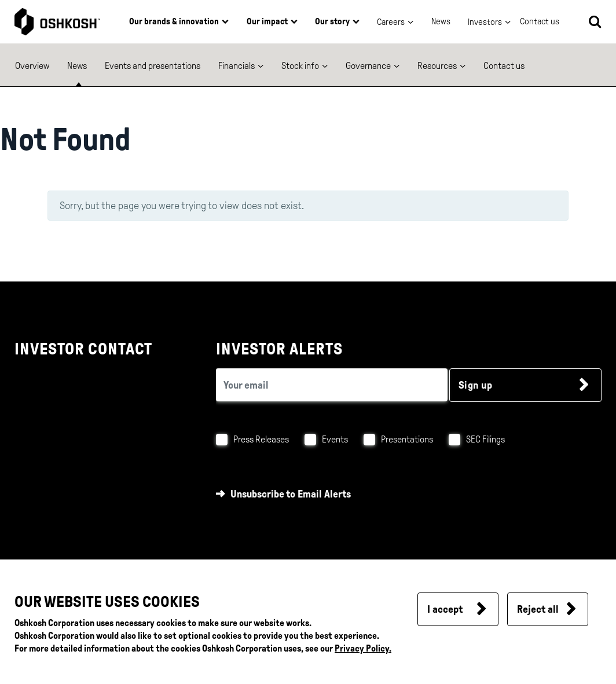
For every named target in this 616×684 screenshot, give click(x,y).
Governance (368, 66)
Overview (32, 66)
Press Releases (261, 439)
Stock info (300, 66)
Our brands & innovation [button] (174, 21)
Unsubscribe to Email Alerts (291, 494)
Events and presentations (153, 66)
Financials (236, 66)
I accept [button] (445, 609)
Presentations (407, 439)
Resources (437, 66)
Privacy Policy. (363, 648)
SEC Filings (485, 439)
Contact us (504, 66)
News (441, 21)
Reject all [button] (538, 609)
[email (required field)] (332, 385)
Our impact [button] (267, 21)
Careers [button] (391, 22)
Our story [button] (332, 21)
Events (335, 439)
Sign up (476, 385)
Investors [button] (485, 22)
